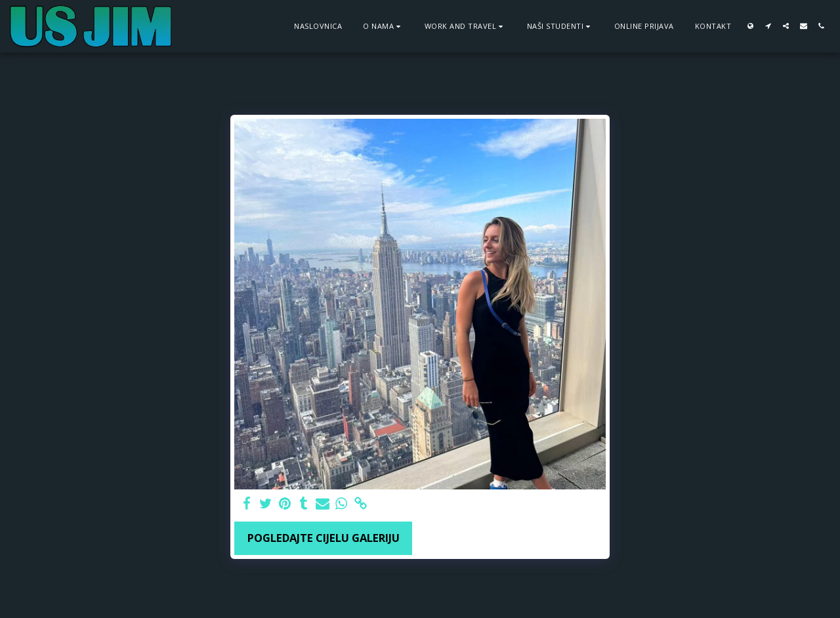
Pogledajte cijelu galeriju (324, 538)
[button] (383, 26)
